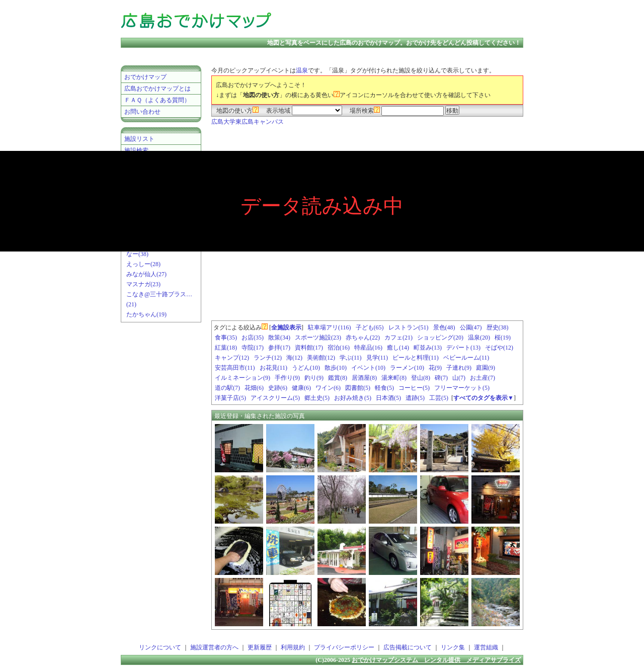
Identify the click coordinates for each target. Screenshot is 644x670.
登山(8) (421, 378)
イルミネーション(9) (243, 378)
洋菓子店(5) (230, 398)
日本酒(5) (388, 398)
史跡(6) (278, 388)
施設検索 (136, 150)
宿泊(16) (339, 348)
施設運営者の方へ (214, 647)
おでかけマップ (145, 77)
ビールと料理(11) (416, 358)
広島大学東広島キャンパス (248, 122)
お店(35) (253, 338)
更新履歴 (260, 647)
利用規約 (293, 647)
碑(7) (441, 378)
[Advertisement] (405, 20)
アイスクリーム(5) (275, 398)
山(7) (459, 378)
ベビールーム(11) (466, 358)
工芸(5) (439, 398)
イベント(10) (368, 368)
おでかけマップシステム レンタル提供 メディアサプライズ (436, 660)
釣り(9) (314, 378)
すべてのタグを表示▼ (484, 398)
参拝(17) (279, 348)
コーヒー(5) (414, 388)
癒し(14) (398, 348)
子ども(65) (370, 327)
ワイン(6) (328, 388)
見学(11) (377, 358)
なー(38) (137, 254)
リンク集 (453, 647)
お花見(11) (274, 368)
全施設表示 (286, 327)
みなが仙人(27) (146, 274)
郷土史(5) (317, 398)
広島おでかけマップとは (157, 89)
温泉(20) (479, 338)
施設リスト (139, 139)
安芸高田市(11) (235, 368)
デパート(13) (463, 348)
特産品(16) (368, 348)
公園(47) (471, 327)
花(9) (435, 368)
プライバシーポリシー (344, 647)
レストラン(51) (409, 327)
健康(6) (301, 388)
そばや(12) (499, 348)
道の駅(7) (227, 388)
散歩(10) (336, 368)
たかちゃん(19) (146, 314)
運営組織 (486, 647)
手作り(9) (287, 378)
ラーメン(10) (407, 368)
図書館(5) (358, 388)
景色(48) (444, 327)
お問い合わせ (142, 112)
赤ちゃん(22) (363, 338)
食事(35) (226, 338)
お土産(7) (482, 378)
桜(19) (503, 338)
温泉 (302, 70)
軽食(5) (384, 388)
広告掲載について (408, 647)
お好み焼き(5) (353, 398)
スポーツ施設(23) (318, 338)
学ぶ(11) (351, 358)
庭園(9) (486, 368)
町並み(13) (428, 348)
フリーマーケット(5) (462, 388)
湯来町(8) (394, 378)
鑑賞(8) (338, 378)
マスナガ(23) (143, 284)
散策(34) (279, 338)
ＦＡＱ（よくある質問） (157, 100)
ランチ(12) (268, 358)
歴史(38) (498, 327)
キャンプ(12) (232, 358)
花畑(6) (254, 388)
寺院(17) (253, 348)
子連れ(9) (459, 368)
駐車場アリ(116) (330, 327)
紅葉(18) (226, 348)
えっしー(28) (143, 264)
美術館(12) (321, 358)
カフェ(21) (398, 338)
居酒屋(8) (364, 378)
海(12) (294, 358)
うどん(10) (306, 368)
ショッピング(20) (440, 338)
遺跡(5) (415, 398)
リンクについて (160, 647)
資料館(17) (309, 348)
